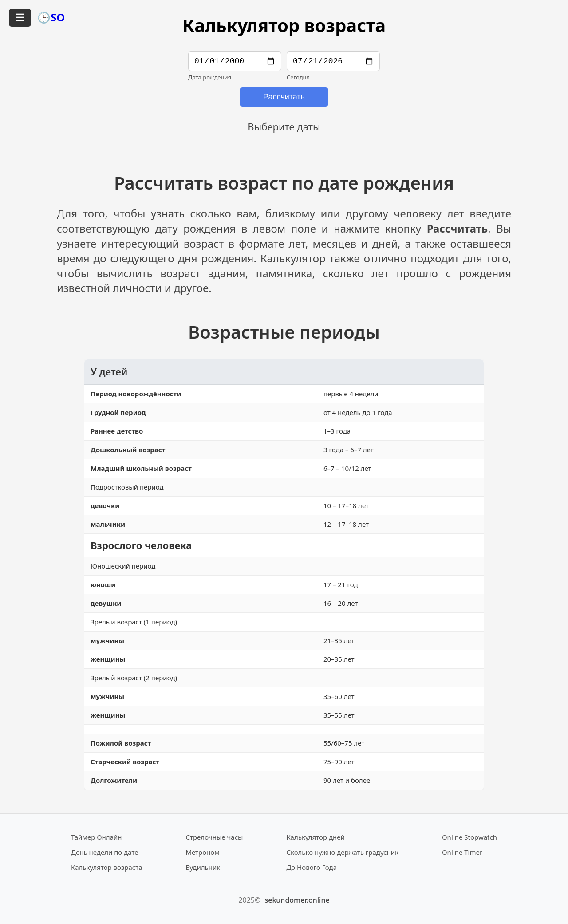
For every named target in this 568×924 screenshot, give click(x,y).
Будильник (203, 868)
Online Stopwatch (469, 837)
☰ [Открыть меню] (20, 18)
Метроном (202, 853)
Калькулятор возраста (106, 868)
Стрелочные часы (214, 837)
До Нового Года (312, 868)
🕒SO (51, 17)
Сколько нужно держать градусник (342, 853)
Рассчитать (284, 99)
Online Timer (462, 853)
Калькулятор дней (316, 837)
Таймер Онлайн (97, 837)
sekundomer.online (297, 900)
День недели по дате (105, 853)
